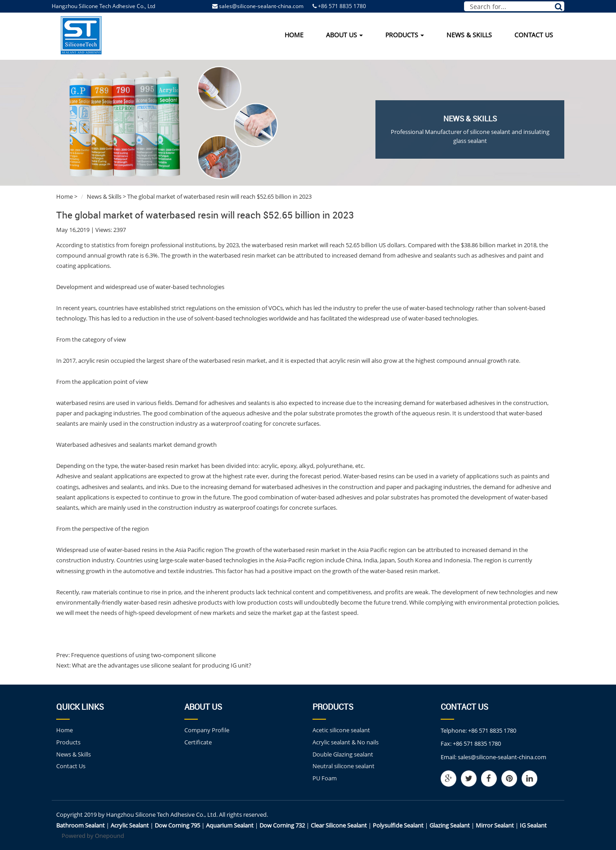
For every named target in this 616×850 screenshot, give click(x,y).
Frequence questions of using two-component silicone (143, 655)
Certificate (198, 742)
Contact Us (534, 35)
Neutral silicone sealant (344, 766)
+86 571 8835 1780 (492, 730)
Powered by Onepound (93, 836)
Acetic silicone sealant (341, 730)
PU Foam (325, 778)
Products (405, 35)
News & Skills (469, 35)
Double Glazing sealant (343, 754)
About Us (344, 35)
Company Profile (207, 730)
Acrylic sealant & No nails (346, 742)
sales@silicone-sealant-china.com (261, 6)
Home (294, 35)
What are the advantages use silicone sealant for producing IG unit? (161, 665)
